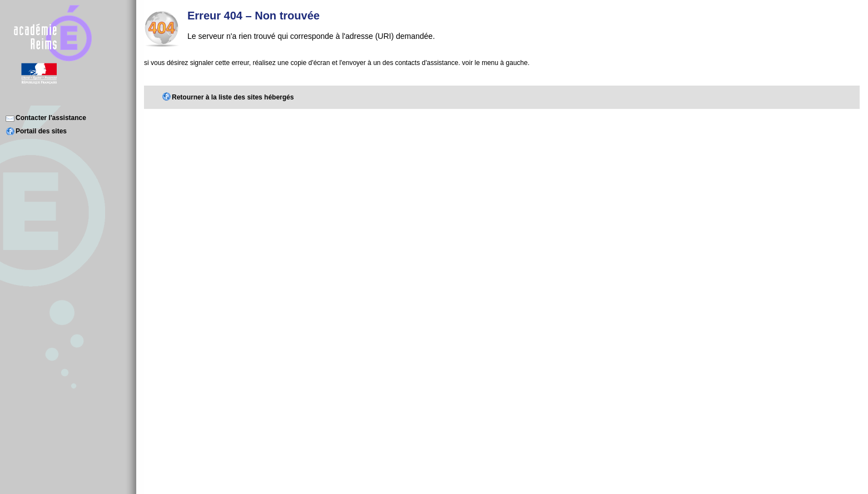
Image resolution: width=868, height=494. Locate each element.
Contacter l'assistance (51, 118)
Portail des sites (41, 131)
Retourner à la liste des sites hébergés (233, 97)
